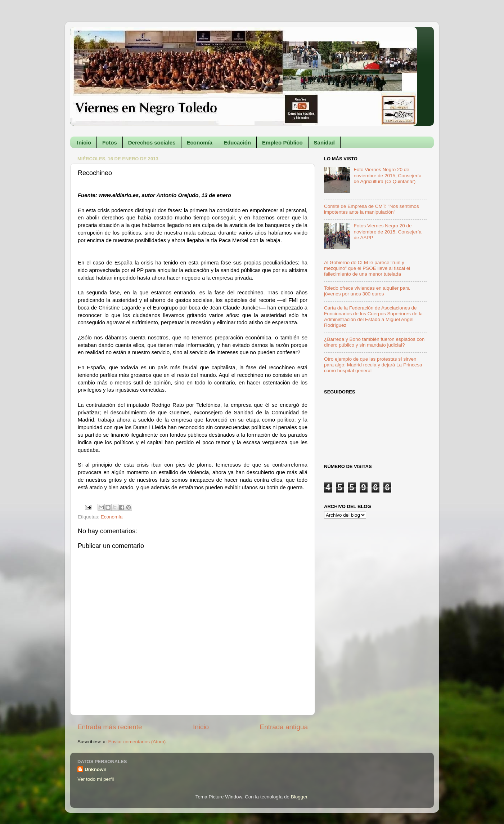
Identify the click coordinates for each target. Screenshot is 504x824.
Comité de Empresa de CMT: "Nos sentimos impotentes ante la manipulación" (372, 209)
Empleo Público (282, 142)
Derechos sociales (152, 142)
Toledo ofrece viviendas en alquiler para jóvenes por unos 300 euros (367, 291)
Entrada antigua (284, 727)
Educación (237, 142)
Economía (200, 142)
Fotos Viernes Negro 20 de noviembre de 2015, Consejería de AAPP (387, 231)
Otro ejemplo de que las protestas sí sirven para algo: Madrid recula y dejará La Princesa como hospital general (373, 365)
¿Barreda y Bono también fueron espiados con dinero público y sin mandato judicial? (374, 342)
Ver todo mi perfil (96, 779)
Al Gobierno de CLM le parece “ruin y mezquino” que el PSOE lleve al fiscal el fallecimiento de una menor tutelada (367, 268)
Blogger (299, 797)
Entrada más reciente (110, 727)
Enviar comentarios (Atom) (137, 742)
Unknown (96, 769)
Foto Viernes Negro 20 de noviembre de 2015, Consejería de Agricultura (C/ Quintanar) (387, 175)
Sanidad (324, 142)
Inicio (84, 142)
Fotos (110, 142)
